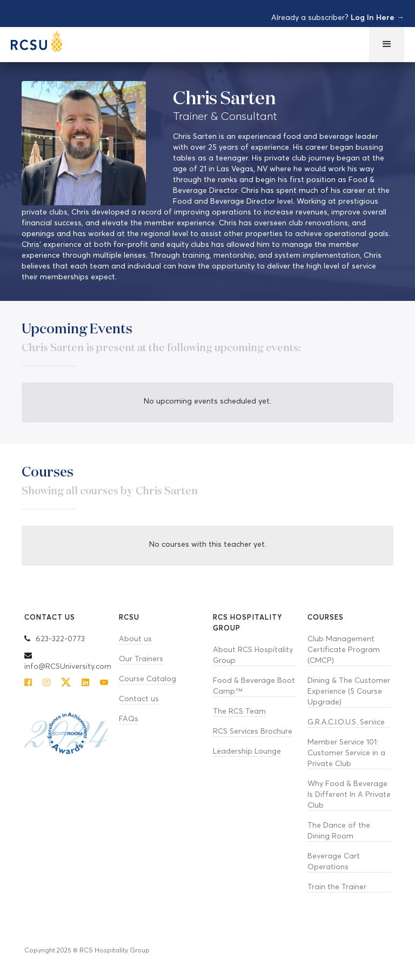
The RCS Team (239, 711)
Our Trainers (141, 658)
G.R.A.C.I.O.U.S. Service (346, 721)
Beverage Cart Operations (334, 861)
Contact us (139, 698)
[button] (387, 45)
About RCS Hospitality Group (253, 655)
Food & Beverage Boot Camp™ (254, 685)
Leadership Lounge (247, 751)
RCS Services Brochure (253, 731)
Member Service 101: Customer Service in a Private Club (346, 752)
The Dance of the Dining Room (339, 830)
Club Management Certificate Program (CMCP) (344, 649)
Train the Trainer (337, 886)
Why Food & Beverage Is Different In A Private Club (349, 794)
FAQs (129, 718)
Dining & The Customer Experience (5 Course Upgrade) (349, 691)
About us (135, 638)
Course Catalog (148, 678)
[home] (36, 45)
